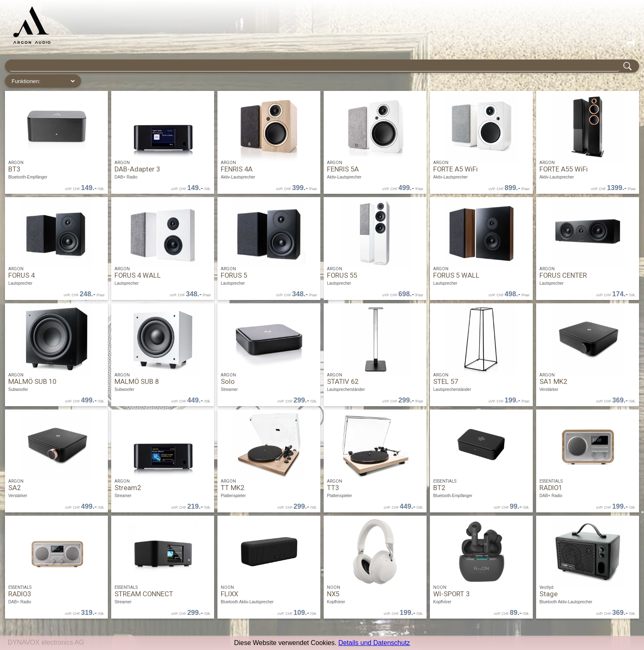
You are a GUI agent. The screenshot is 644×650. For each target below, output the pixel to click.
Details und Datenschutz (374, 643)
